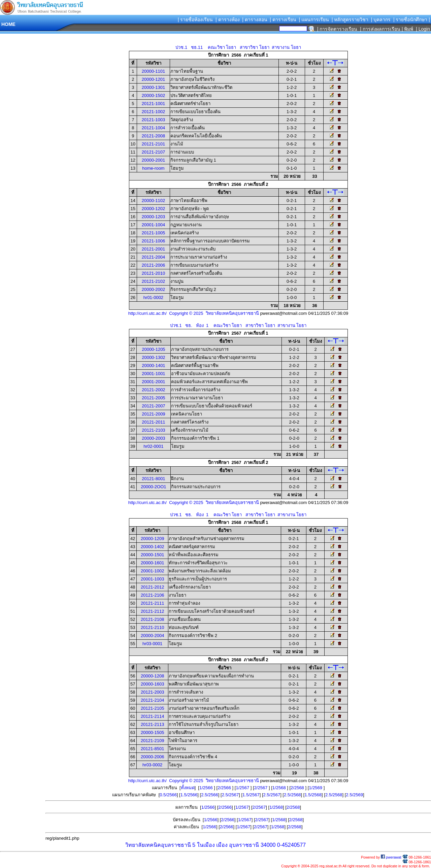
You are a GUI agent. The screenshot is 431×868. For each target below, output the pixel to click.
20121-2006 (153, 265)
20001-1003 (152, 579)
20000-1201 (153, 79)
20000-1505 (152, 732)
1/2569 (316, 788)
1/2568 (280, 788)
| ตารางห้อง (228, 20)
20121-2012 (152, 587)
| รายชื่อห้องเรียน (195, 20)
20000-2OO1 (153, 487)
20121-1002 (153, 112)
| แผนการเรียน (314, 20)
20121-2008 (153, 136)
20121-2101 (153, 144)
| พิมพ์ (408, 29)
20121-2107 (153, 152)
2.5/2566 (210, 795)
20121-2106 (152, 595)
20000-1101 (153, 71)
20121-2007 (153, 406)
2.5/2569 (354, 795)
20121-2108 (152, 619)
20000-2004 (152, 636)
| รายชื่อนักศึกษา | (412, 20)
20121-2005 (153, 398)
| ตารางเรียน (283, 20)
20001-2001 (153, 382)
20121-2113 (152, 724)
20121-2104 (152, 700)
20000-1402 (152, 547)
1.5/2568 (313, 795)
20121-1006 (153, 241)
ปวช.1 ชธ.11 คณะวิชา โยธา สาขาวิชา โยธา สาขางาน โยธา (238, 47)
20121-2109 (152, 741)
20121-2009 (153, 414)
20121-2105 (152, 708)
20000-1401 (153, 365)
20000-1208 (152, 676)
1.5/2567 (251, 795)
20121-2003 (152, 692)
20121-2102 (153, 281)
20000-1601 (152, 563)
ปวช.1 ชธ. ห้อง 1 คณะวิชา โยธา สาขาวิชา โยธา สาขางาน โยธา (238, 325)
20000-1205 (153, 349)
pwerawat (391, 857)
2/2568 (298, 788)
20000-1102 (153, 201)
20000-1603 (152, 684)
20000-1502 (153, 95)
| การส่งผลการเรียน (380, 29)
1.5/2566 (189, 795)
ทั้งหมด (188, 788)
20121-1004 (153, 128)
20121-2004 (153, 257)
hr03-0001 (152, 644)
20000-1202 (153, 209)
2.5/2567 (230, 795)
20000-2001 (153, 160)
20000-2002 (153, 289)
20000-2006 (152, 757)
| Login (422, 29)
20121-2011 (153, 422)
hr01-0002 (153, 297)
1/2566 (207, 788)
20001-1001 (153, 374)
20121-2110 (152, 627)
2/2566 (225, 788)
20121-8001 (153, 479)
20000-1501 (152, 555)
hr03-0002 (152, 765)
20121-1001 (153, 104)
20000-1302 (153, 357)
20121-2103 (153, 430)
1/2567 (243, 788)
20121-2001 (153, 249)
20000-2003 (153, 438)
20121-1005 (153, 233)
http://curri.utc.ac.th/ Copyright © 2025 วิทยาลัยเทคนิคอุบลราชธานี (194, 313)
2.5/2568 (292, 795)
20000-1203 (153, 217)
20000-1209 (152, 539)
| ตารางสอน (255, 20)
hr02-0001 (153, 446)
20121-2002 (153, 390)
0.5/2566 (168, 795)
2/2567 (261, 788)
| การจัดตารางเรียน (337, 29)
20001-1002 (152, 571)
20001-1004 (153, 225)
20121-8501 (152, 749)
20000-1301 (153, 87)
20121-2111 (152, 603)
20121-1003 (153, 120)
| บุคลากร (381, 20)
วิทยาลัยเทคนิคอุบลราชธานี (158, 845)
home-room (153, 168)
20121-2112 (152, 611)
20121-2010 (153, 273)
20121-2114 (152, 716)
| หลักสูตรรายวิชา (350, 20)
